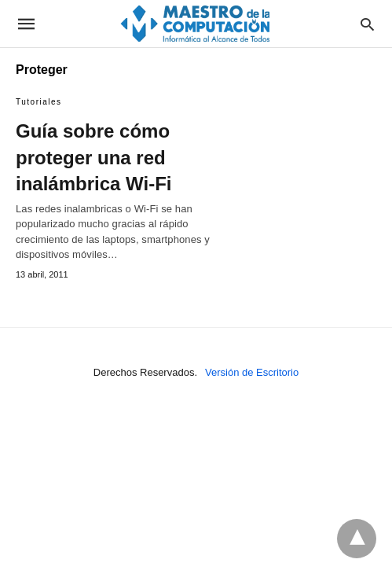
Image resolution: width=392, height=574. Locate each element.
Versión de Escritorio (252, 372)
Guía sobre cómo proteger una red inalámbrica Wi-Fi (94, 157)
